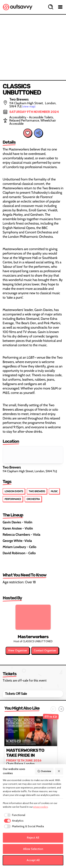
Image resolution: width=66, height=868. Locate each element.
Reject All (33, 838)
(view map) (29, 106)
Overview (44, 771)
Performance (13, 499)
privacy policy (41, 807)
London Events (14, 491)
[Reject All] (59, 771)
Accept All (33, 860)
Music (54, 491)
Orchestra (33, 499)
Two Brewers (37, 491)
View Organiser (18, 650)
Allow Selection (33, 849)
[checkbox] (14, 815)
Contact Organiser (45, 650)
